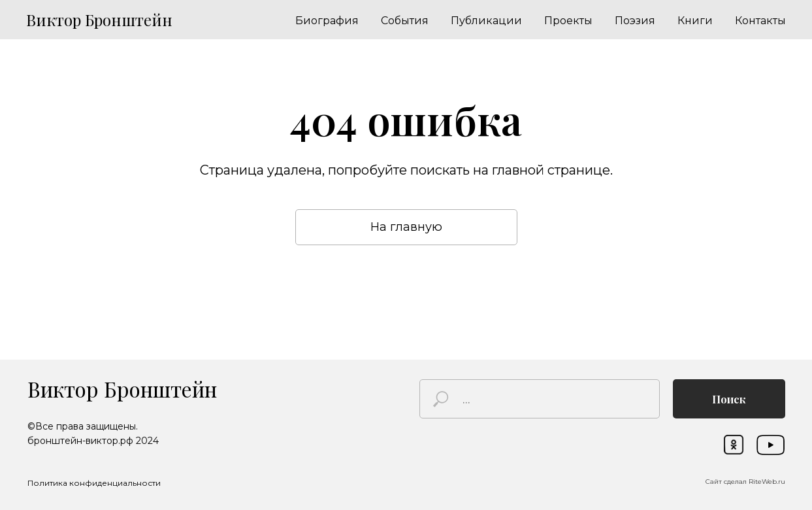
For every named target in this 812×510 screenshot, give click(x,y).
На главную (406, 227)
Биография (327, 21)
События (405, 21)
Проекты (568, 21)
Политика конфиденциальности (94, 483)
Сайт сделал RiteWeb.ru (745, 482)
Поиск (729, 399)
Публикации (486, 21)
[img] (771, 445)
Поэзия (635, 21)
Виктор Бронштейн (122, 389)
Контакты (760, 21)
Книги (695, 21)
